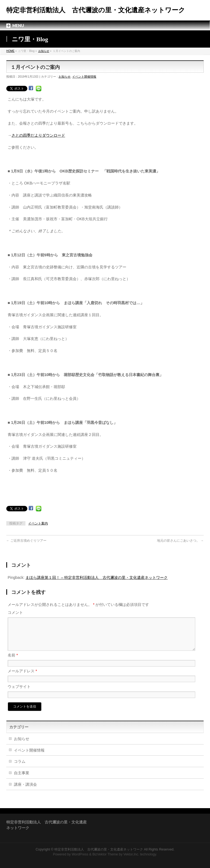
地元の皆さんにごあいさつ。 (180, 541)
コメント (15, 612)
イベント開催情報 (84, 77)
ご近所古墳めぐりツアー (26, 541)
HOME (10, 51)
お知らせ (44, 51)
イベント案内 (38, 523)
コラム (20, 768)
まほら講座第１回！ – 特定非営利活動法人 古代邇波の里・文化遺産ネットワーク (97, 577)
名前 (13, 662)
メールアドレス (22, 678)
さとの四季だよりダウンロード (38, 135)
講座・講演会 (25, 791)
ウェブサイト (19, 693)
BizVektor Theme (105, 854)
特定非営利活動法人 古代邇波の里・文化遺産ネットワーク (96, 10)
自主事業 (22, 779)
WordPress (80, 854)
